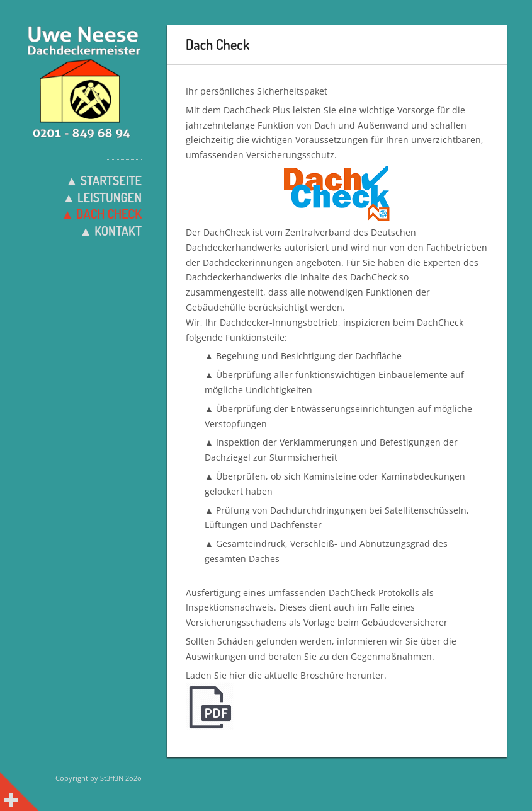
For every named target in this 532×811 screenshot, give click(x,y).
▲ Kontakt (110, 231)
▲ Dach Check (101, 214)
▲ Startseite (104, 180)
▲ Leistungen (102, 197)
